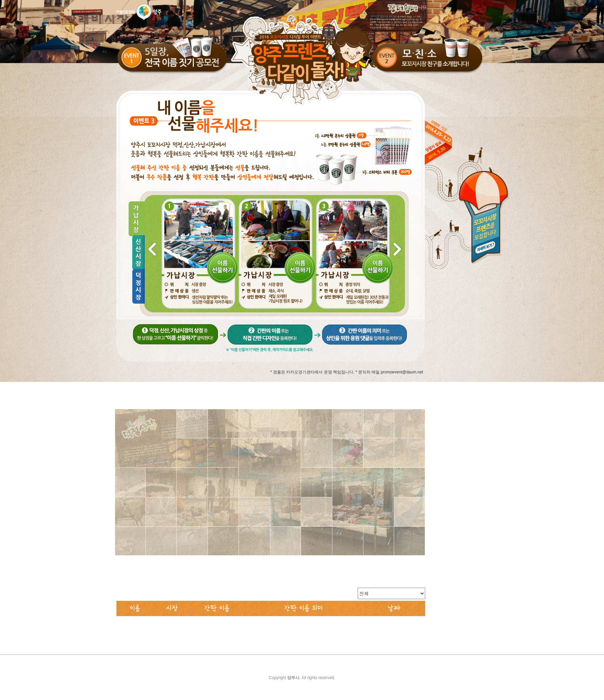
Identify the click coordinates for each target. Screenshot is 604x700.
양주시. (294, 678)
